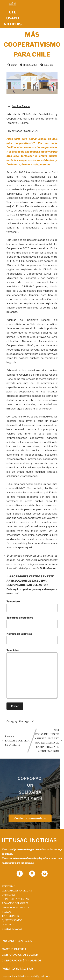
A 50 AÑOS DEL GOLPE (15, 892)
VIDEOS (6, 900)
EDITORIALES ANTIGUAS (17, 879)
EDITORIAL (9, 875)
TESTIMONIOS (10, 905)
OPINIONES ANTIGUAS (15, 888)
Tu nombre (32, 606)
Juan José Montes (21, 106)
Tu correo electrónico (32, 622)
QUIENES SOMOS (12, 909)
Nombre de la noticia (32, 638)
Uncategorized (27, 722)
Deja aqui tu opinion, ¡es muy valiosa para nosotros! (32, 591)
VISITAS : (12, 917)
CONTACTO (9, 913)
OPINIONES (8, 883)
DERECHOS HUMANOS (15, 896)
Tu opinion (32, 674)
